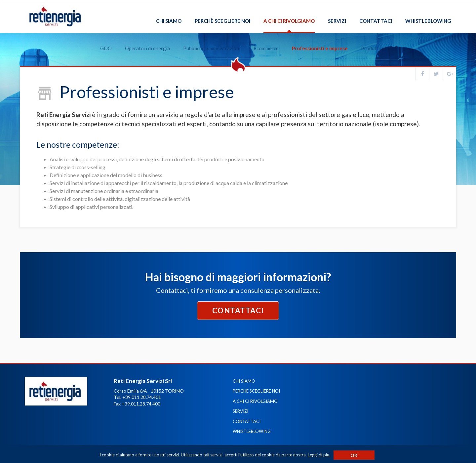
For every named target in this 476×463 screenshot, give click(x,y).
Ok (354, 455)
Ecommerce (262, 40)
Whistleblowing (428, 21)
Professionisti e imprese (316, 40)
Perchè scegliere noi (222, 21)
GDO (102, 40)
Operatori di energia (143, 40)
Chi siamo (169, 21)
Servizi (337, 21)
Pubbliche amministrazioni (207, 40)
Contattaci (376, 21)
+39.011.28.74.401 (142, 397)
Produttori (369, 40)
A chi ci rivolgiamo (289, 21)
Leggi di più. (319, 455)
